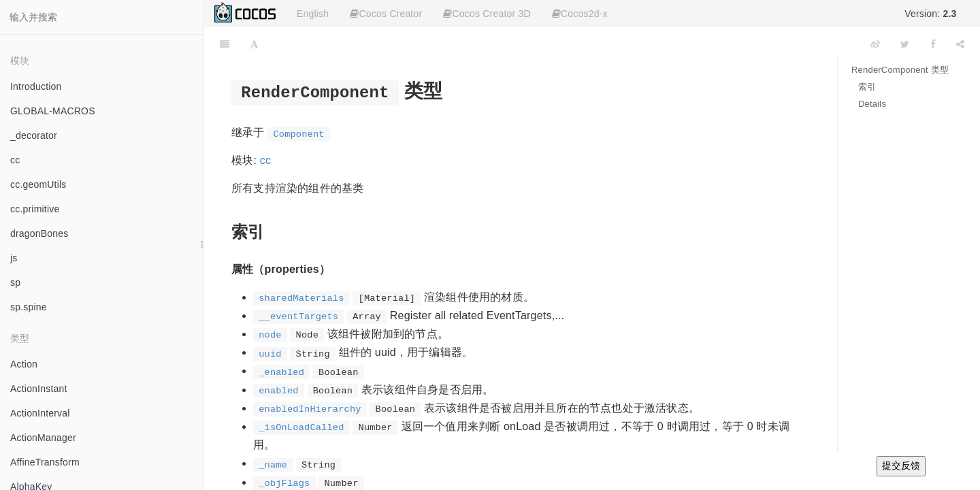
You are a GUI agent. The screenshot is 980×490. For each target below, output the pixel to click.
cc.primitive (35, 209)
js (14, 258)
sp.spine (29, 307)
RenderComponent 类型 (900, 70)
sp (15, 282)
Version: (930, 14)
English (313, 14)
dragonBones (39, 233)
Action (24, 364)
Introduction (36, 86)
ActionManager (43, 438)
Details (872, 104)
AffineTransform (45, 462)
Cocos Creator (386, 14)
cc (15, 160)
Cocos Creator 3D (487, 14)
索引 (867, 87)
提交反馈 (901, 465)
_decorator (34, 135)
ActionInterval (40, 413)
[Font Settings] (254, 44)
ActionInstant (39, 389)
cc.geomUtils (38, 184)
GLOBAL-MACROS (53, 111)
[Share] (960, 44)
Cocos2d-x (580, 14)
